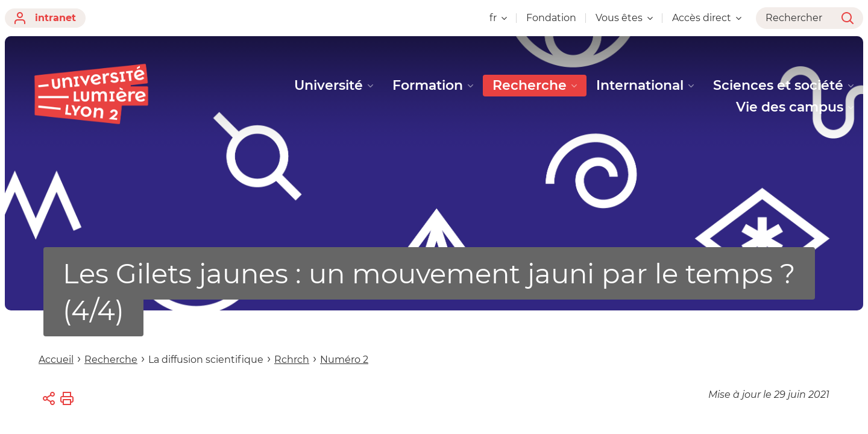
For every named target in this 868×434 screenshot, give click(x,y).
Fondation (551, 18)
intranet (45, 18)
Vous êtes (624, 18)
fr (498, 18)
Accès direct (707, 18)
